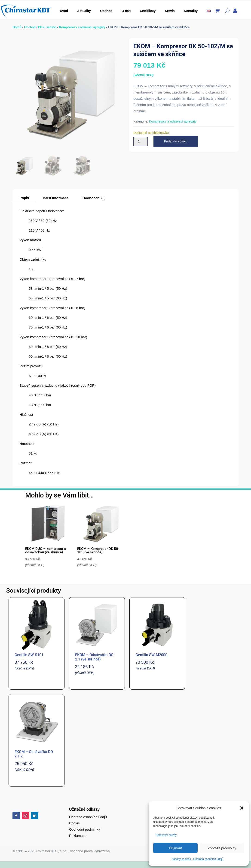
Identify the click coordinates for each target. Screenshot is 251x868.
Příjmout (175, 848)
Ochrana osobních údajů (208, 859)
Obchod (106, 11)
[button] (242, 808)
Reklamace (78, 836)
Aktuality (84, 11)
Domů (17, 27)
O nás (126, 11)
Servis (170, 11)
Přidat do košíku (176, 141)
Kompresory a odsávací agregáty (82, 27)
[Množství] (141, 142)
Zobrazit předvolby (222, 848)
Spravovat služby (166, 835)
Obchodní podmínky (85, 829)
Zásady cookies (181, 859)
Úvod (64, 11)
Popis (24, 198)
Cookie (75, 823)
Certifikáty (148, 11)
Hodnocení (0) (94, 198)
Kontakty (191, 11)
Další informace (56, 198)
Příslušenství (47, 27)
